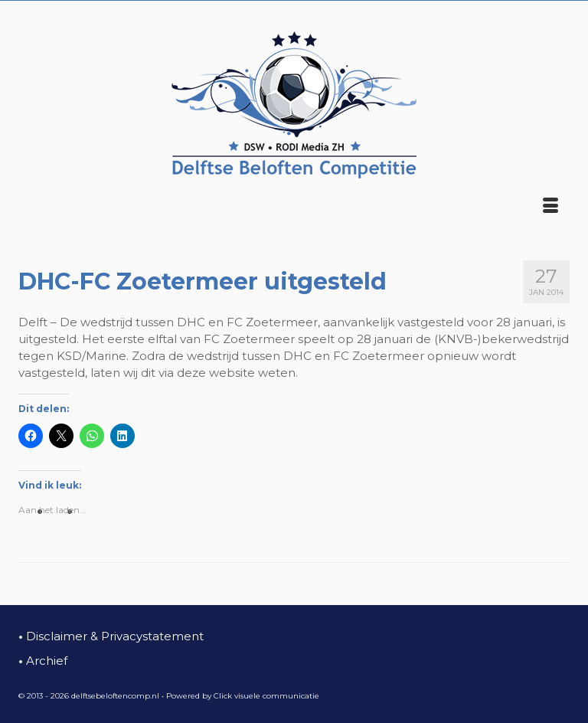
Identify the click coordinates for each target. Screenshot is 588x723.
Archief (43, 661)
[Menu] (550, 207)
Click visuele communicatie (266, 696)
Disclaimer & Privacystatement (111, 636)
